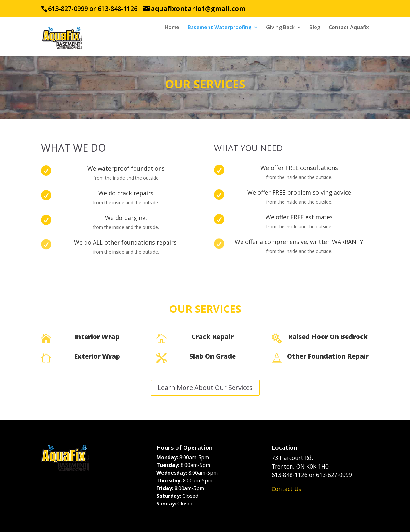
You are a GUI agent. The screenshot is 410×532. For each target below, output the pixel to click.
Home (172, 28)
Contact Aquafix (349, 28)
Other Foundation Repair (328, 356)
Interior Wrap (97, 337)
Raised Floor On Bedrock (328, 337)
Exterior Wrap (97, 356)
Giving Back (280, 28)
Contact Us (286, 489)
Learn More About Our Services (205, 387)
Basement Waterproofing (220, 28)
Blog (315, 28)
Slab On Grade (213, 356)
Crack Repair (213, 337)
